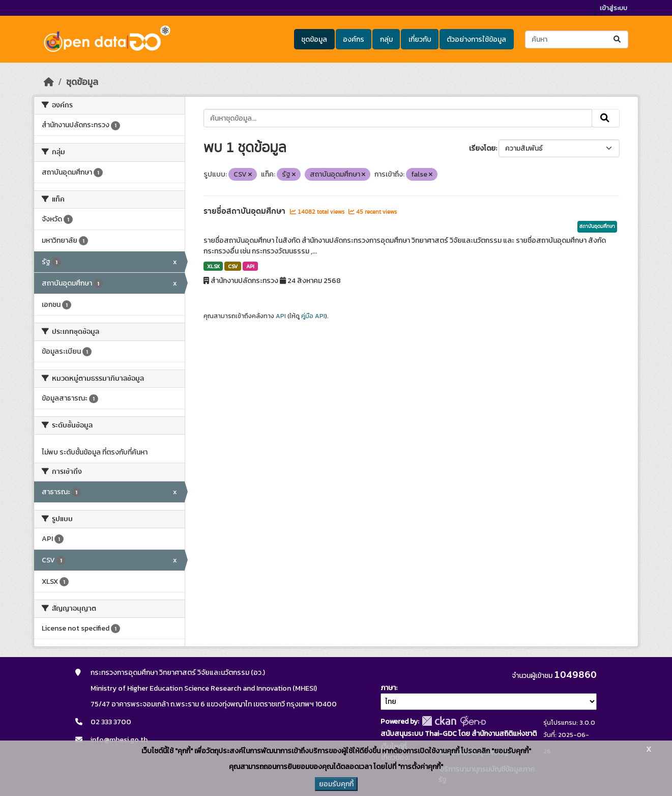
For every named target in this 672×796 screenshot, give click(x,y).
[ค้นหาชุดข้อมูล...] (577, 39)
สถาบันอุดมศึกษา (597, 226)
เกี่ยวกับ (420, 39)
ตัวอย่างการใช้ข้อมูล (476, 39)
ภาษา (388, 688)
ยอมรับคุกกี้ (336, 784)
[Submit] (618, 39)
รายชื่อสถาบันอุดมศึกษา (245, 211)
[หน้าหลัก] (49, 82)
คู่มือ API (313, 316)
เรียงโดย (482, 148)
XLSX (213, 266)
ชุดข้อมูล (314, 39)
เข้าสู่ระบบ (613, 8)
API (250, 266)
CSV (233, 266)
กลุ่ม (386, 39)
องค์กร (354, 39)
